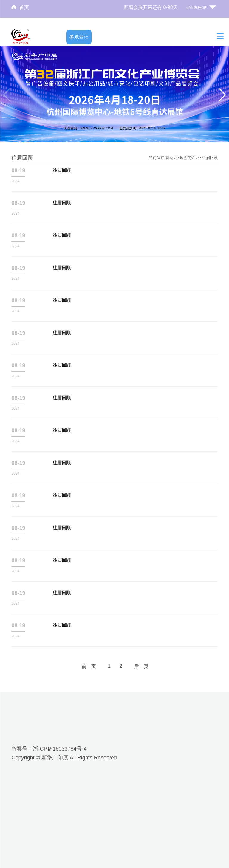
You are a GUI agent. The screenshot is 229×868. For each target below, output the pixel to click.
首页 (24, 7)
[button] (222, 95)
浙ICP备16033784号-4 (60, 749)
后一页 (141, 666)
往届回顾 (210, 158)
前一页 (89, 666)
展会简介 (188, 158)
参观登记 (79, 37)
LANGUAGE (197, 8)
